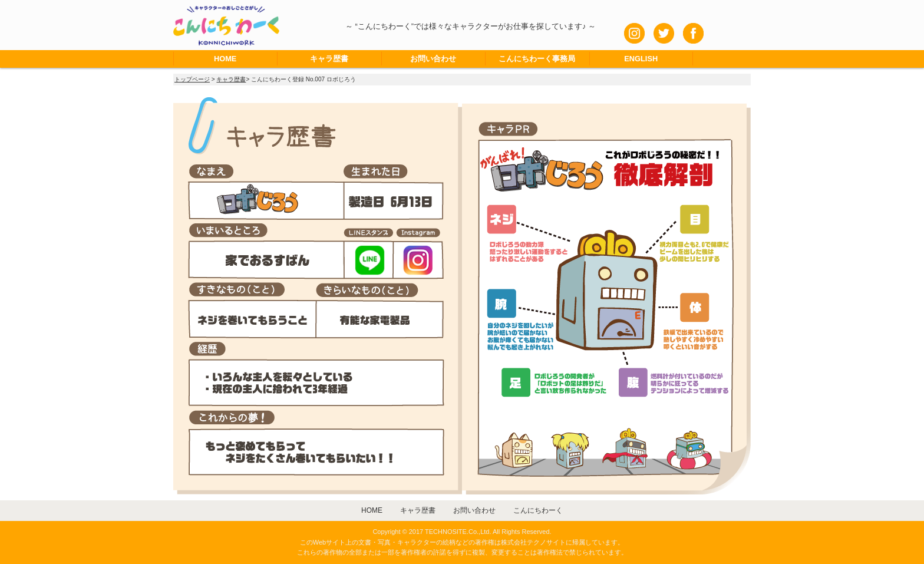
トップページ (192, 79)
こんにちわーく (538, 510)
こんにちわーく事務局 (537, 59)
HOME (225, 59)
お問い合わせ (433, 59)
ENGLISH (641, 59)
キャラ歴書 (329, 59)
